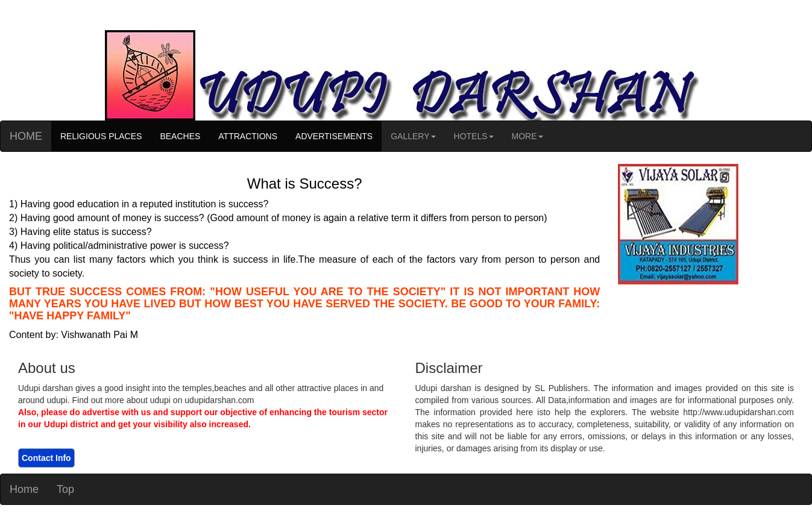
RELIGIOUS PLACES (101, 136)
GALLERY (413, 136)
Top (65, 489)
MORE (527, 136)
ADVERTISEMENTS (334, 136)
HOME (26, 136)
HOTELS (474, 136)
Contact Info (46, 458)
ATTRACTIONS (248, 136)
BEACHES (180, 136)
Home (24, 489)
